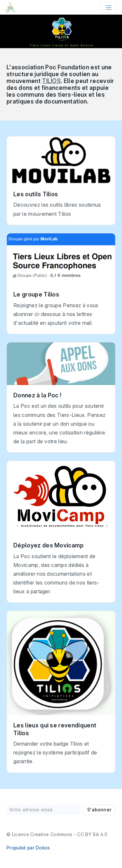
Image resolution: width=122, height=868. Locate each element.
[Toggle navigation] (109, 7)
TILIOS (51, 81)
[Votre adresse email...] (44, 810)
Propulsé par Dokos (28, 848)
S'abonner (99, 810)
